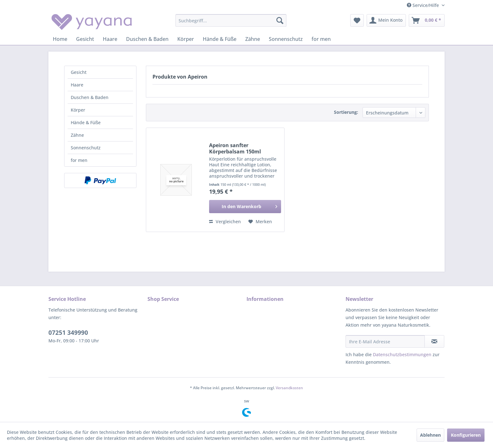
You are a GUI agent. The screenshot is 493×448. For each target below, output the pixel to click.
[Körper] (186, 39)
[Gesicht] (85, 39)
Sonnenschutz (86, 148)
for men (79, 160)
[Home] (60, 39)
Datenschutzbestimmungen (402, 354)
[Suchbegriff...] (231, 20)
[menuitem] (231, 20)
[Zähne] (253, 39)
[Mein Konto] (386, 20)
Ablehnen (430, 435)
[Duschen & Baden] (147, 39)
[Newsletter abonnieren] (434, 341)
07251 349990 (68, 333)
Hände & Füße (86, 122)
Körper (78, 110)
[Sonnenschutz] (286, 39)
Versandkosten (289, 388)
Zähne (77, 135)
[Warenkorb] (427, 20)
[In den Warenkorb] (245, 207)
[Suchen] (280, 20)
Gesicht (79, 72)
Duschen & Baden (90, 97)
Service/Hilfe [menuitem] (424, 5)
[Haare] (110, 39)
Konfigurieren (466, 435)
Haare (77, 85)
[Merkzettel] (357, 20)
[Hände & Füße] (220, 39)
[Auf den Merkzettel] (260, 222)
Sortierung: (346, 112)
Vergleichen (225, 221)
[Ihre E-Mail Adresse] (385, 341)
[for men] (321, 39)
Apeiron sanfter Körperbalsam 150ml (235, 148)
